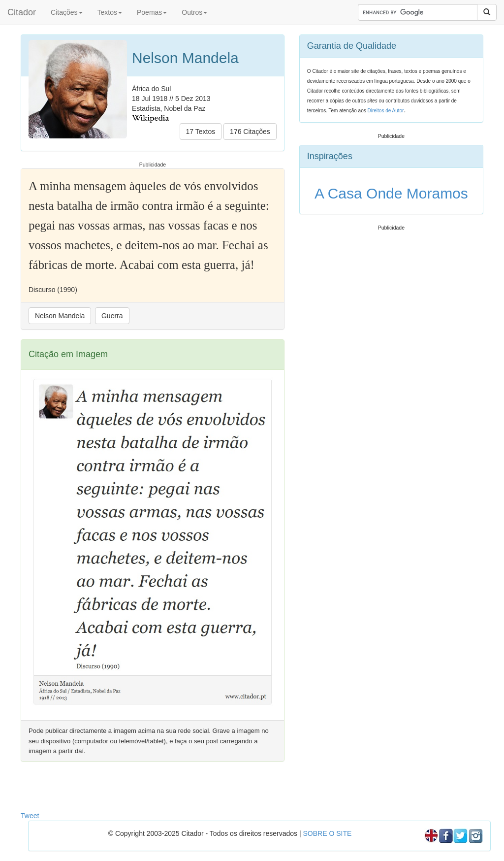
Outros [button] (194, 12)
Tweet (30, 816)
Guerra (112, 316)
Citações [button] (66, 12)
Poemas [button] (152, 12)
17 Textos (201, 132)
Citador (22, 12)
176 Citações (250, 132)
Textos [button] (110, 12)
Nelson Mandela (60, 316)
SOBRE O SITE (327, 833)
